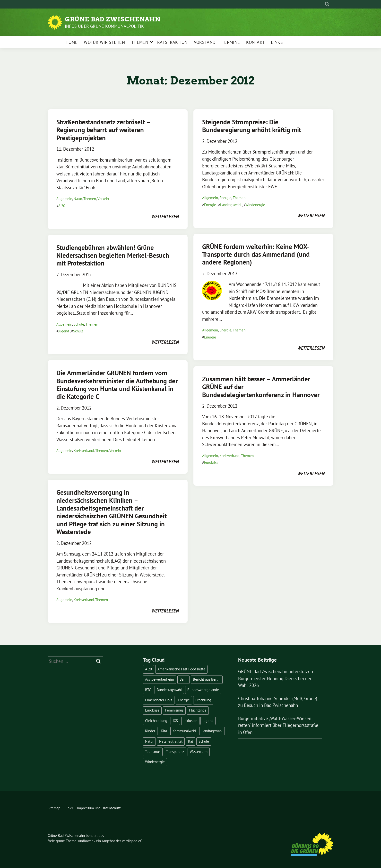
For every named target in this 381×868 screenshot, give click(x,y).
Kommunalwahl (184, 731)
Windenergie (255, 205)
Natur (78, 199)
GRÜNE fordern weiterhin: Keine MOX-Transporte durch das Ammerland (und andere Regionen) (256, 254)
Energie (225, 198)
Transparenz (175, 752)
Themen (140, 42)
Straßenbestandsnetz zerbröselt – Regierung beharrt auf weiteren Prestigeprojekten (103, 130)
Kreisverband (84, 451)
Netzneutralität (171, 741)
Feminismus (174, 710)
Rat (191, 741)
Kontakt (255, 42)
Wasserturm (199, 752)
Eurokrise (211, 462)
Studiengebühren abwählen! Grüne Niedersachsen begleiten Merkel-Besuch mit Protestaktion (113, 255)
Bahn (183, 679)
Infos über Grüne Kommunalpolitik (104, 26)
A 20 (62, 206)
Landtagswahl (231, 205)
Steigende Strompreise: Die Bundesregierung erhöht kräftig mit (252, 126)
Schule (79, 324)
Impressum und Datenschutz (99, 808)
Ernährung (203, 700)
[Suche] (323, 4)
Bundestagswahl (169, 690)
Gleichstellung (156, 721)
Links (277, 42)
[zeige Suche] (327, 4)
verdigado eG (132, 841)
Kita (164, 731)
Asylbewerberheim (160, 679)
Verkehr (103, 199)
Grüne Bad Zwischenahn (113, 19)
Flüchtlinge (198, 710)
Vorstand (205, 42)
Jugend (64, 331)
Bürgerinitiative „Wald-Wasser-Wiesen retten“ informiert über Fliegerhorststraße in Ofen (278, 725)
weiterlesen (165, 217)
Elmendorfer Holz (159, 700)
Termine (231, 42)
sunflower (85, 841)
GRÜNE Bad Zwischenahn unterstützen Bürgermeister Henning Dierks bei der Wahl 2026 (276, 678)
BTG (148, 690)
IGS (175, 721)
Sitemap (54, 808)
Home (72, 42)
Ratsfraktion (172, 42)
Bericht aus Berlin (207, 679)
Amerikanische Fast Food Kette (181, 669)
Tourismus (153, 752)
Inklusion (190, 721)
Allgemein (64, 199)
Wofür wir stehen (104, 42)
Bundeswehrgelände (203, 690)
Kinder (150, 731)
